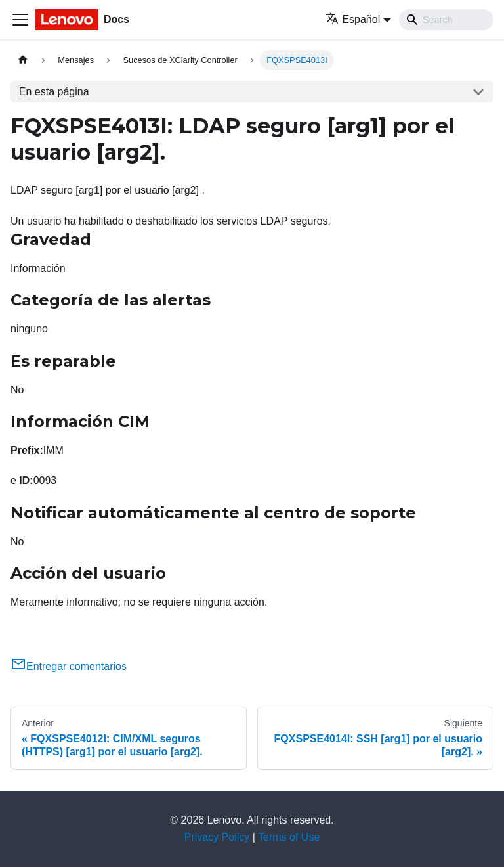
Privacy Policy (217, 837)
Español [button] (353, 19)
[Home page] (23, 60)
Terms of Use (289, 837)
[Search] (446, 20)
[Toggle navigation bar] (20, 20)
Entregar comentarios (69, 666)
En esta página (54, 92)
